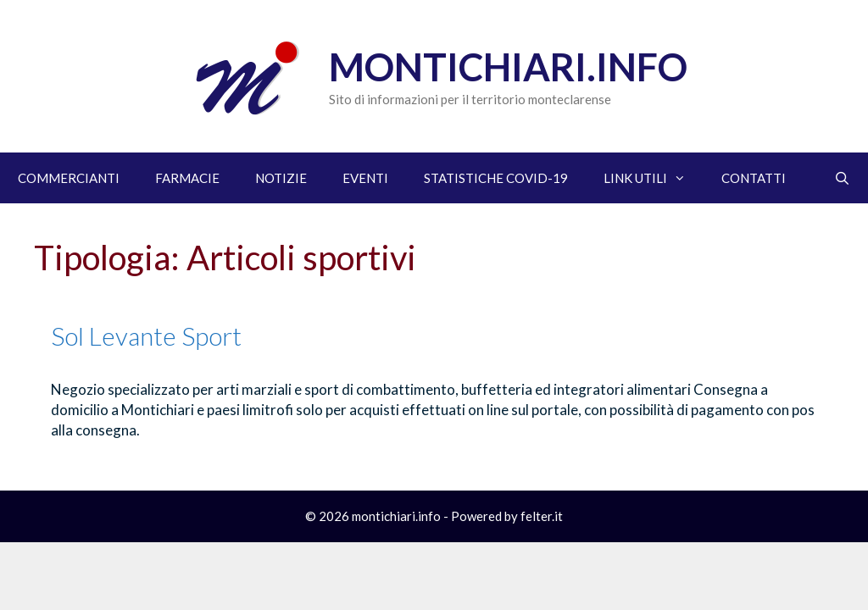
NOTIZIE (281, 178)
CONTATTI (754, 178)
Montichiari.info (508, 67)
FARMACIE (187, 178)
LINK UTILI (654, 178)
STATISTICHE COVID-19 (496, 178)
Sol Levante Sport (146, 335)
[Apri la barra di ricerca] (842, 178)
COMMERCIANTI (69, 178)
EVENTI (365, 178)
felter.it (542, 516)
